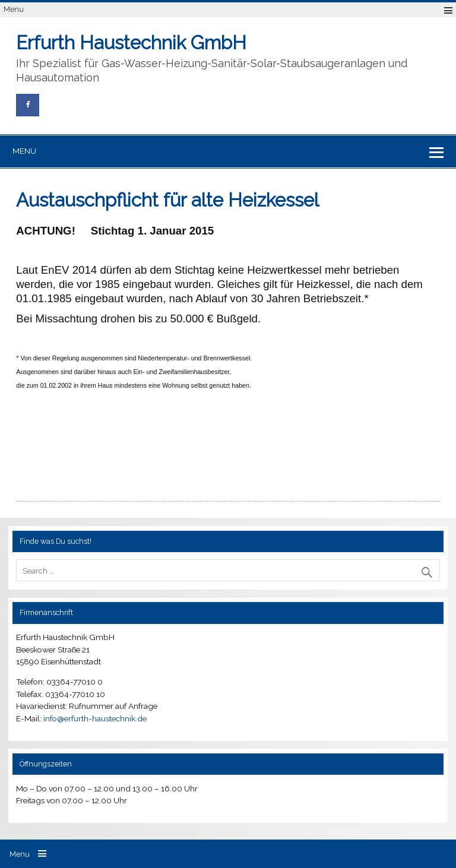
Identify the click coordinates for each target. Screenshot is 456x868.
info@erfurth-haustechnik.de (95, 718)
